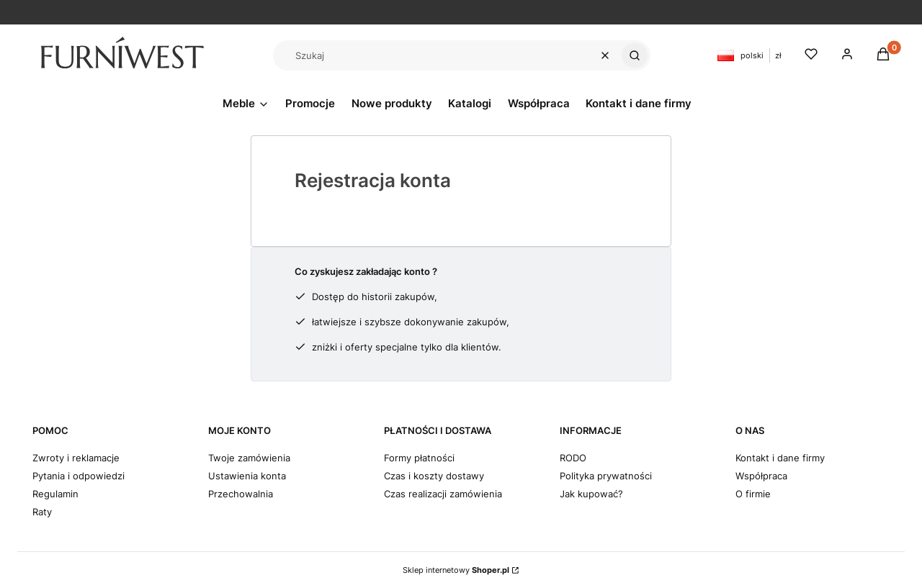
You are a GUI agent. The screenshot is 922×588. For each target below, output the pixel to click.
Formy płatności (419, 458)
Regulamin (55, 494)
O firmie (753, 494)
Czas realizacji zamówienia (443, 494)
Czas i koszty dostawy (434, 476)
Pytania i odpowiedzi (79, 476)
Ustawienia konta (247, 476)
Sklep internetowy (456, 570)
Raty (42, 512)
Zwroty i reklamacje (76, 458)
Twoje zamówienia (249, 458)
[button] (635, 55)
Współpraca (761, 476)
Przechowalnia (241, 494)
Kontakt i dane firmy (780, 458)
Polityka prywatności (606, 476)
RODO (573, 458)
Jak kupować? (591, 494)
